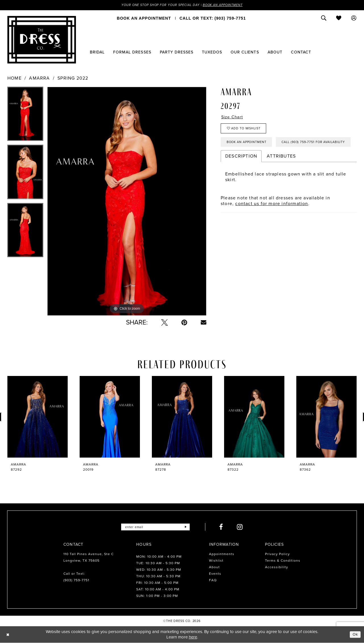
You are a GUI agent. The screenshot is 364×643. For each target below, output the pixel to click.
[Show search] (324, 18)
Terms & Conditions (283, 561)
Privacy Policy (277, 555)
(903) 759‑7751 (76, 581)
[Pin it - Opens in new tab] (184, 323)
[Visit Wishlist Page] (339, 18)
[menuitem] (144, 18)
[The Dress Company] (42, 40)
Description (241, 175)
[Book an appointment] (144, 18)
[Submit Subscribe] (189, 527)
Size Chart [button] (233, 118)
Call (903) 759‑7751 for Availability (262, 161)
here (193, 637)
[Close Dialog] (8, 635)
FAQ (213, 581)
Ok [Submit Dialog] (355, 635)
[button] (354, 18)
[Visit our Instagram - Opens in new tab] (243, 527)
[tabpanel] (25, 116)
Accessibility (277, 568)
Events (215, 574)
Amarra (39, 79)
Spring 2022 (73, 79)
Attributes (281, 175)
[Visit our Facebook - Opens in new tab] (225, 527)
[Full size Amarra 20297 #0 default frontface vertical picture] (127, 202)
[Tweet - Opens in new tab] (165, 323)
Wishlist (216, 561)
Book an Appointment (227, 5)
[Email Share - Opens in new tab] (204, 323)
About (214, 568)
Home (15, 79)
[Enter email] (155, 527)
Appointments (222, 555)
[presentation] (38, 417)
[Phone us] (213, 18)
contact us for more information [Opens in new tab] (272, 223)
